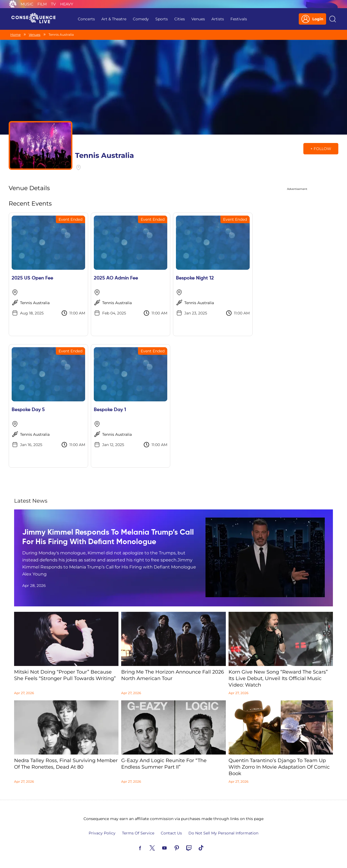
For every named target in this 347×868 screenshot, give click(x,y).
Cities (180, 19)
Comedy (141, 19)
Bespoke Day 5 (28, 410)
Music (27, 4)
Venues (198, 19)
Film (42, 4)
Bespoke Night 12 (195, 278)
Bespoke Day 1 (110, 410)
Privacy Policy (102, 833)
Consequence (13, 4)
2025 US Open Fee (32, 278)
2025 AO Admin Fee (116, 278)
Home (15, 35)
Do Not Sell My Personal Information (223, 833)
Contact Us (171, 833)
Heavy (67, 4)
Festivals (239, 19)
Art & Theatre (114, 19)
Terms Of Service (138, 833)
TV (53, 4)
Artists (218, 19)
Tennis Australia (35, 303)
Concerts (86, 19)
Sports (162, 19)
